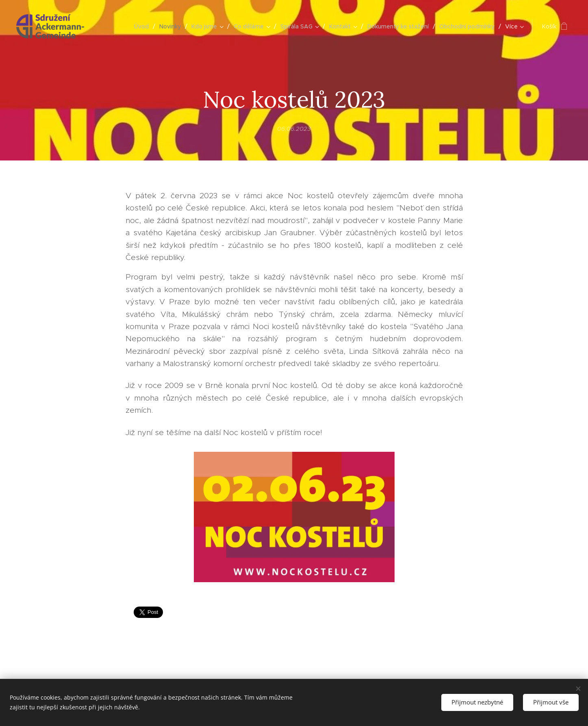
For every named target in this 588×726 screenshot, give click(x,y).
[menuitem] (144, 26)
